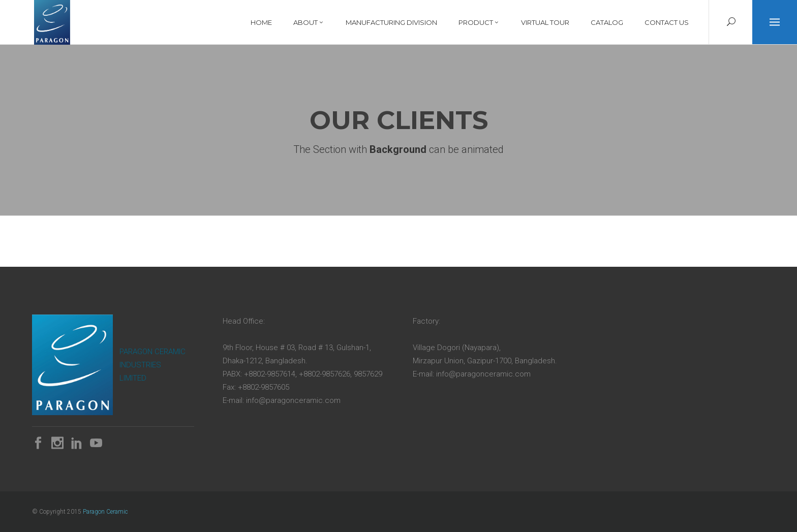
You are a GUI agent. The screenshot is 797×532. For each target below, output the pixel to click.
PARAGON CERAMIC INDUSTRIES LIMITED (152, 365)
